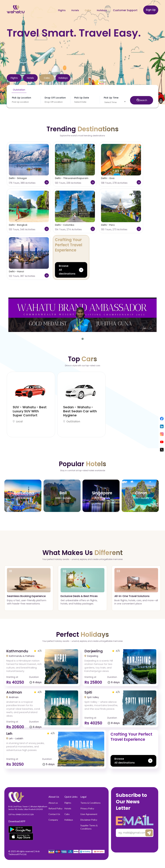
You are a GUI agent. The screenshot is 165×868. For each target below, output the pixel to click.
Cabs (67, 814)
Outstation (19, 90)
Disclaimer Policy (89, 820)
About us (53, 803)
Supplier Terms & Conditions (89, 827)
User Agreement (89, 814)
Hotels (68, 808)
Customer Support (125, 10)
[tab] (14, 78)
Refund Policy (55, 808)
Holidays (69, 820)
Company (53, 820)
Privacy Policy (87, 808)
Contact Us (54, 814)
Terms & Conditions (90, 803)
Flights (68, 803)
